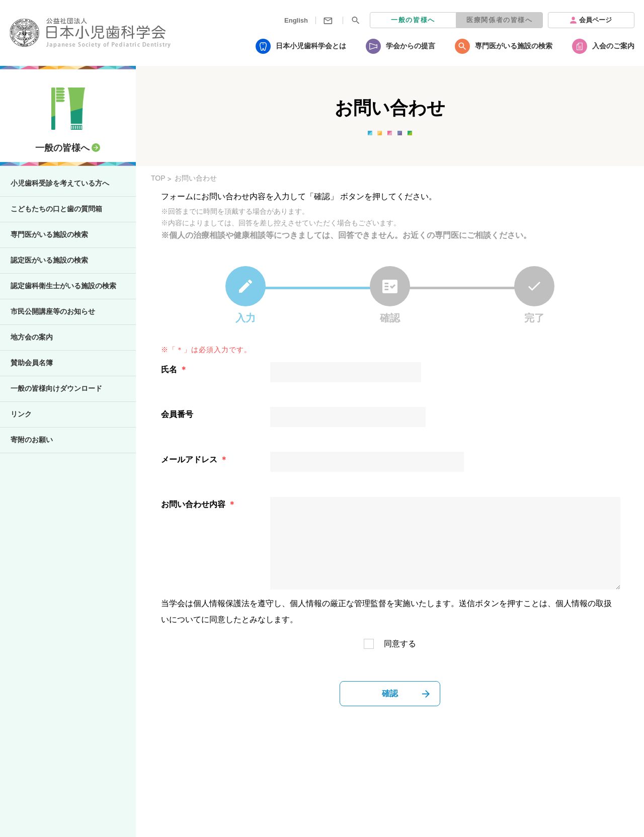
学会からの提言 (411, 46)
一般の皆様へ (413, 20)
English (296, 20)
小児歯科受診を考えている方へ (60, 183)
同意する (400, 644)
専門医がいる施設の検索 (514, 46)
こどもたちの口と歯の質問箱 (56, 209)
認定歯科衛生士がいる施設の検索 (63, 286)
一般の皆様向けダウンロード (56, 388)
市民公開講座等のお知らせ (53, 311)
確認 (390, 693)
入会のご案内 (613, 46)
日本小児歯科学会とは (311, 46)
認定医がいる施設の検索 (49, 260)
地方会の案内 (32, 337)
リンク (21, 414)
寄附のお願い (32, 440)
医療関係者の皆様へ (499, 20)
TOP (158, 178)
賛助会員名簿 (32, 363)
